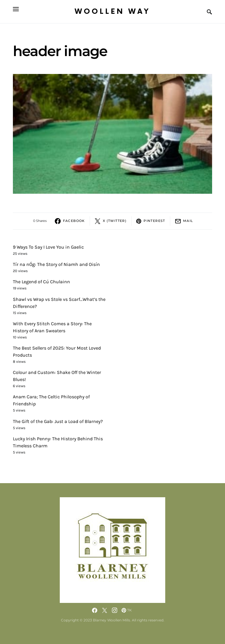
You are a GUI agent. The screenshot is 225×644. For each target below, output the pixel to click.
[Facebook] (95, 610)
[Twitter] (105, 610)
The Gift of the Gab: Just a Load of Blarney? (58, 421)
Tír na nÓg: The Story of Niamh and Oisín (56, 264)
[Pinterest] (127, 610)
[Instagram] (115, 610)
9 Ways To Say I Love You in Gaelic (48, 247)
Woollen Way (112, 12)
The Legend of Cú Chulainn (41, 282)
